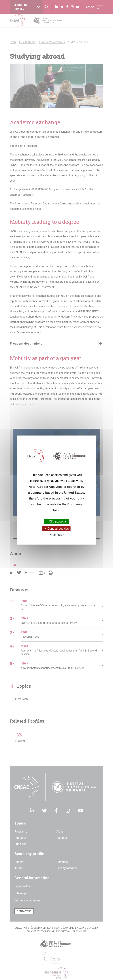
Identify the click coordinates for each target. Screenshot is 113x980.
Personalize (56, 535)
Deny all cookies (56, 529)
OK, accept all (56, 522)
